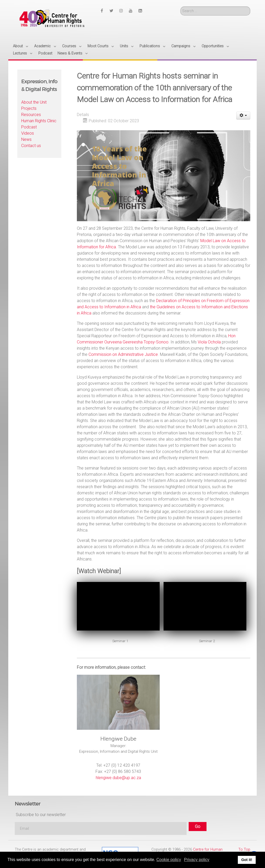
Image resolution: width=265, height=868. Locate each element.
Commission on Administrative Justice (123, 354)
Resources (31, 115)
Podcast (29, 127)
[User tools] (243, 116)
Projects (29, 108)
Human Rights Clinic (39, 121)
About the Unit (34, 102)
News (26, 139)
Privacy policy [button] (197, 860)
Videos (28, 133)
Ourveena (113, 342)
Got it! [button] (247, 860)
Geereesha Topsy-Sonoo (145, 342)
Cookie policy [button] (169, 860)
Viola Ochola (209, 342)
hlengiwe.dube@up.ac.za (118, 778)
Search (181, 7)
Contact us (31, 146)
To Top (244, 850)
